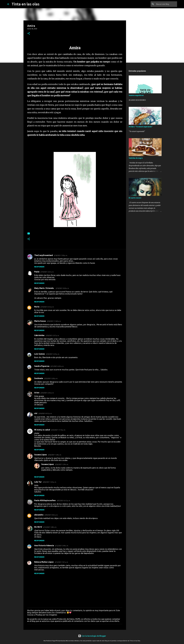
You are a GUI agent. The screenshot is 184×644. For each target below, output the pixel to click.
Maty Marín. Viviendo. (44, 288)
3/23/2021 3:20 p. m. (51, 378)
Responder (39, 267)
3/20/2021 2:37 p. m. (52, 335)
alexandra (39, 515)
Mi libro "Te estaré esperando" (141, 127)
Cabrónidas (39, 335)
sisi (36, 413)
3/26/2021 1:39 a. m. (62, 464)
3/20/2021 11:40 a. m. (54, 321)
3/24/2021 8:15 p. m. (45, 413)
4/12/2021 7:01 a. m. (61, 562)
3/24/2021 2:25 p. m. (47, 393)
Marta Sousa (40, 321)
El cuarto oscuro (135, 198)
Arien (37, 393)
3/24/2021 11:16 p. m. (58, 430)
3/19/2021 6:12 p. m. (47, 307)
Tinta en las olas (26, 4)
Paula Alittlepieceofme (45, 500)
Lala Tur (38, 482)
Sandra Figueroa (42, 366)
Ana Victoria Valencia (44, 545)
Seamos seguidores (136, 95)
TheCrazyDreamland (44, 255)
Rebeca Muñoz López (44, 562)
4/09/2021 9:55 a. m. (51, 515)
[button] (29, 34)
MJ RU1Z (38, 527)
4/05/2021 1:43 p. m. (49, 482)
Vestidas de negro (136, 158)
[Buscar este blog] (165, 4)
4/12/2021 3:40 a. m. (62, 546)
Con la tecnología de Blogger (92, 636)
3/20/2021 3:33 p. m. (53, 354)
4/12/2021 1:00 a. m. (50, 527)
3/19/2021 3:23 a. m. (47, 272)
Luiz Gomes (40, 354)
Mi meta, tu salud (42, 430)
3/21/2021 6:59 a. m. (57, 366)
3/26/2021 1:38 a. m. (55, 455)
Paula (37, 272)
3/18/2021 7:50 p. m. (61, 255)
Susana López (41, 455)
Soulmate (39, 378)
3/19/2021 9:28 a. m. (62, 288)
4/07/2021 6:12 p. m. (63, 501)
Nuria (37, 307)
